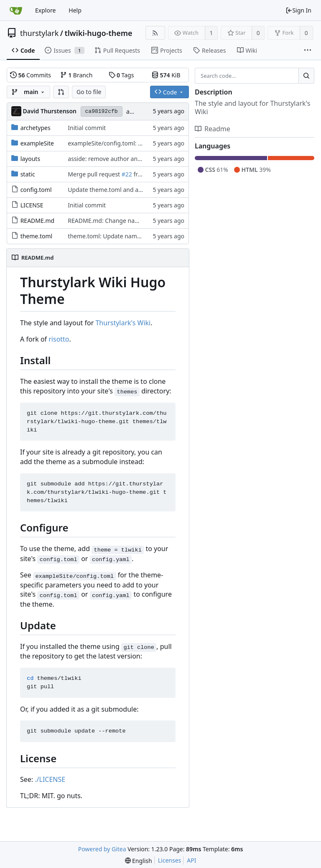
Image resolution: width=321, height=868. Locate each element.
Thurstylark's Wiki (123, 323)
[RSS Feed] (155, 33)
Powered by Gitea (102, 849)
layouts (31, 159)
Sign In (298, 10)
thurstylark (39, 33)
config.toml (36, 190)
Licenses (170, 860)
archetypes (36, 128)
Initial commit (87, 128)
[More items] (308, 51)
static (28, 174)
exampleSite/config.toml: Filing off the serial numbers (141, 143)
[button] (61, 92)
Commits (31, 75)
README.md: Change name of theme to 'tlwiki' (131, 221)
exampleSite (37, 143)
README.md (38, 221)
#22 (127, 174)
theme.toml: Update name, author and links (128, 236)
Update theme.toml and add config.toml (123, 190)
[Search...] (306, 76)
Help (75, 10)
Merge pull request (94, 174)
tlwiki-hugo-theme (98, 33)
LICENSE (32, 205)
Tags (121, 75)
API (191, 860)
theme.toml (37, 236)
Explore (45, 10)
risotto (59, 339)
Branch (76, 75)
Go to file (89, 92)
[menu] (139, 861)
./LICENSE (50, 779)
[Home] (16, 10)
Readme (213, 129)
